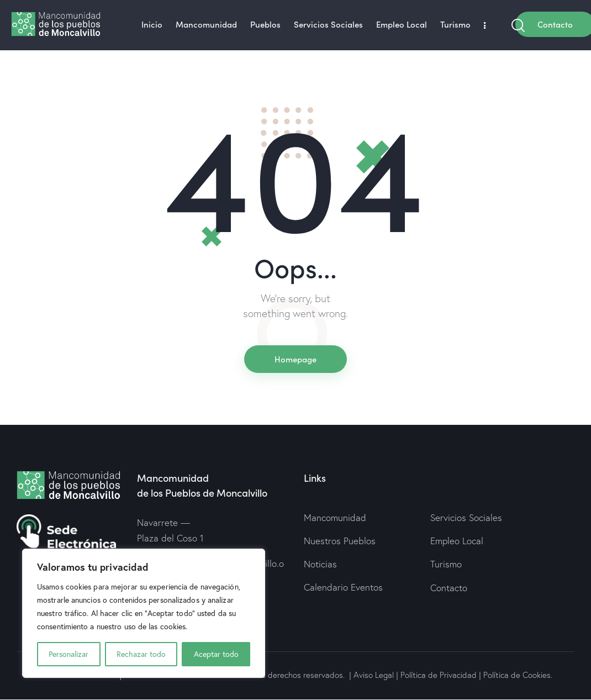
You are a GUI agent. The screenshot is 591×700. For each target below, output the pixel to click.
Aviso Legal (374, 675)
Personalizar (68, 654)
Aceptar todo (216, 654)
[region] (144, 613)
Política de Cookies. (518, 675)
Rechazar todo (141, 654)
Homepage (295, 359)
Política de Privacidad (439, 675)
